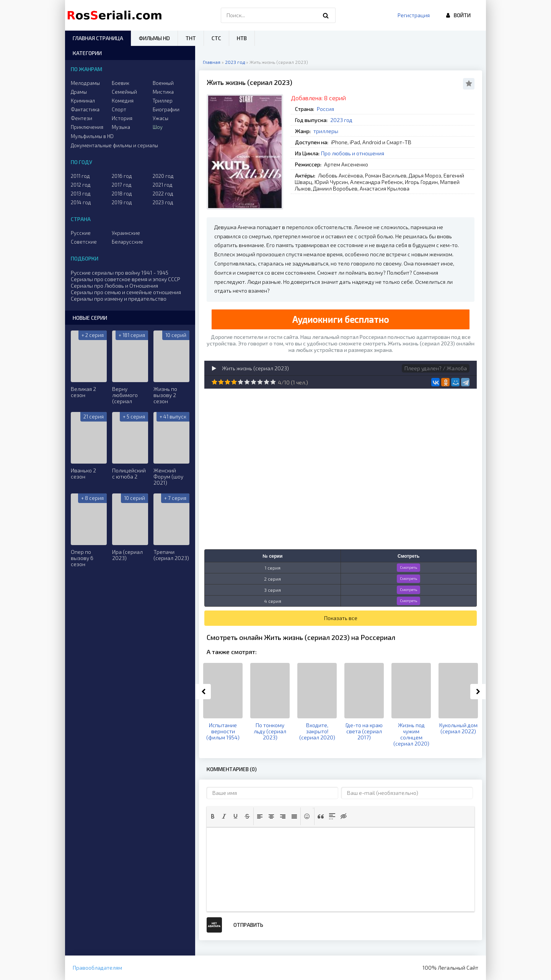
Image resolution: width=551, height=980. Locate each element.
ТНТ (191, 38)
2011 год (80, 176)
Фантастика (85, 109)
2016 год (122, 176)
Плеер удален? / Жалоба (436, 368)
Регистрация (414, 15)
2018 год (122, 194)
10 (273, 382)
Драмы (79, 92)
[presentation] (213, 816)
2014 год (81, 202)
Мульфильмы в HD (92, 136)
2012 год (81, 185)
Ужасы (161, 118)
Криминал (83, 101)
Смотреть (408, 567)
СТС (216, 38)
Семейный (124, 92)
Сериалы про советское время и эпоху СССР (126, 279)
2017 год (122, 185)
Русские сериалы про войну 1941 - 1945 (120, 273)
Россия (325, 109)
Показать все (341, 618)
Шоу (158, 127)
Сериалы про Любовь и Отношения (114, 286)
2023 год (341, 120)
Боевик (121, 83)
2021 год (163, 185)
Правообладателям (97, 968)
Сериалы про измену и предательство (119, 299)
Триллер (163, 101)
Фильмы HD (154, 38)
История (122, 118)
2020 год (163, 176)
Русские (81, 233)
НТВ (242, 38)
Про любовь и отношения (353, 153)
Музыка (121, 127)
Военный (163, 83)
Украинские (126, 233)
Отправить (248, 925)
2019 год (122, 202)
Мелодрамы (85, 83)
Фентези (82, 118)
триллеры (326, 131)
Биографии (166, 109)
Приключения (87, 127)
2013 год (81, 194)
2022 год (163, 194)
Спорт (119, 109)
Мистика (163, 92)
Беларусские (127, 242)
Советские (84, 242)
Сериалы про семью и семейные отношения (126, 292)
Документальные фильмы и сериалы (114, 145)
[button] (213, 816)
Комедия (123, 101)
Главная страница (98, 38)
